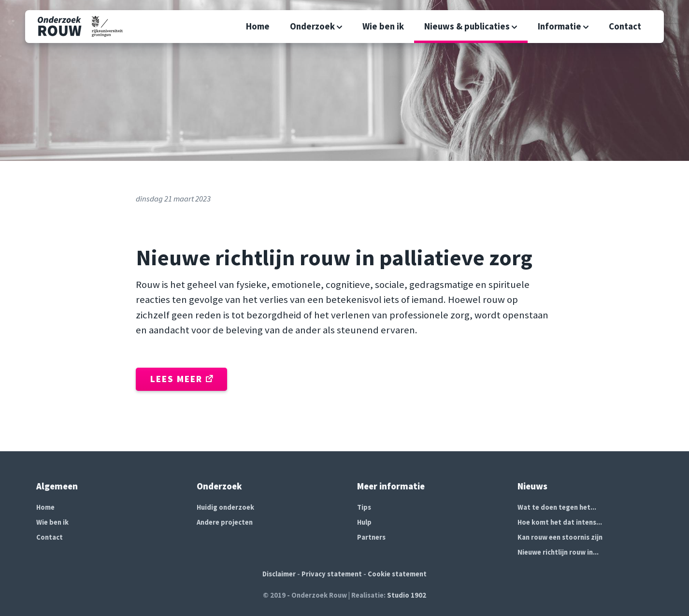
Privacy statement (332, 574)
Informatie (563, 26)
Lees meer (182, 379)
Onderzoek (316, 26)
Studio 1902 (407, 595)
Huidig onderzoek (225, 507)
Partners (371, 537)
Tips (364, 507)
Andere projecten (225, 522)
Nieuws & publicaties (471, 26)
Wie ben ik (383, 26)
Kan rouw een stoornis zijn (560, 537)
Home (258, 26)
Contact (625, 26)
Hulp (364, 522)
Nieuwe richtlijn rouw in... (558, 552)
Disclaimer (279, 574)
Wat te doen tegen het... (557, 507)
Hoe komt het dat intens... (560, 522)
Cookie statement (397, 574)
